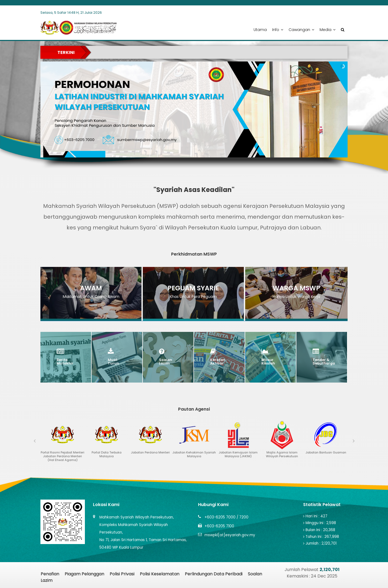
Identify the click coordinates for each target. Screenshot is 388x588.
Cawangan (301, 30)
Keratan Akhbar (218, 362)
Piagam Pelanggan (84, 574)
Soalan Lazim (166, 362)
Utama (260, 30)
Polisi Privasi (122, 574)
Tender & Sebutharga (324, 362)
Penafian (50, 574)
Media (328, 30)
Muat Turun (113, 362)
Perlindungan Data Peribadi (214, 574)
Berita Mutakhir (65, 362)
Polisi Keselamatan (160, 574)
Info (278, 30)
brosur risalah (268, 362)
